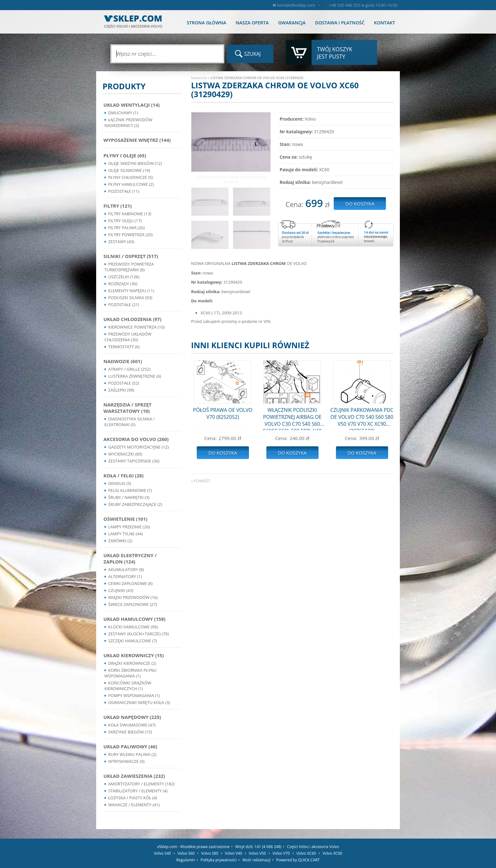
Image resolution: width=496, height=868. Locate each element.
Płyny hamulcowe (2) (131, 184)
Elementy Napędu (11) (131, 291)
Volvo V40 (234, 853)
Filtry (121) (118, 206)
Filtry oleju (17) (125, 221)
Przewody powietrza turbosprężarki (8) (129, 267)
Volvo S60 (186, 853)
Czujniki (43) (121, 590)
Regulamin (186, 860)
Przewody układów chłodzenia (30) (128, 337)
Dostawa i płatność (340, 23)
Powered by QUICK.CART (298, 860)
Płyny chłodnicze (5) (130, 177)
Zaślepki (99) (121, 390)
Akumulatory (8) (126, 569)
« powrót (201, 481)
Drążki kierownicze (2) (132, 663)
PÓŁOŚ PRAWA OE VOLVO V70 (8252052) (223, 413)
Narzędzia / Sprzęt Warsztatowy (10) (127, 408)
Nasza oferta (252, 23)
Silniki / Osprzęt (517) (131, 256)
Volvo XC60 (306, 853)
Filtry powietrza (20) (130, 235)
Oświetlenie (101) (125, 519)
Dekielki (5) (120, 483)
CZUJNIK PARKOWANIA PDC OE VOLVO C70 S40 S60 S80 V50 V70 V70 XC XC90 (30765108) (362, 418)
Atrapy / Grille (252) (129, 369)
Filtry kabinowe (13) (130, 214)
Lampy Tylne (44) (125, 534)
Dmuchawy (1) (123, 113)
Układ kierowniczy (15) (134, 655)
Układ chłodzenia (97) (133, 319)
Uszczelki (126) (124, 277)
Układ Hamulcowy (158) (134, 619)
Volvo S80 (210, 853)
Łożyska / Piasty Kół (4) (133, 798)
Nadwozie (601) (123, 361)
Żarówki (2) (120, 541)
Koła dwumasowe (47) (132, 725)
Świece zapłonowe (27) (133, 604)
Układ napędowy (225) (132, 717)
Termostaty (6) (124, 347)
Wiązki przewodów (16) (133, 597)
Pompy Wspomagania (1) (134, 695)
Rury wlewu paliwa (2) (132, 754)
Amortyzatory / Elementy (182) (141, 784)
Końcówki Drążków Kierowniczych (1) (128, 686)
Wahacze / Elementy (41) (134, 805)
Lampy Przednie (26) (129, 527)
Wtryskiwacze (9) (126, 761)
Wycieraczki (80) (125, 454)
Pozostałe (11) (124, 191)
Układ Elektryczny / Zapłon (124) (130, 558)
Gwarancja (292, 23)
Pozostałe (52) (124, 383)
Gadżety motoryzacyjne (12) (138, 447)
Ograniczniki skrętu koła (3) (139, 702)
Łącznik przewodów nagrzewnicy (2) (128, 123)
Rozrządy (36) (123, 284)
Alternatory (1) (125, 576)
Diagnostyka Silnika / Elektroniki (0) (130, 422)
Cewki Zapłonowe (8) (130, 583)
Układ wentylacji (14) (132, 105)
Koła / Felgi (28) (124, 475)
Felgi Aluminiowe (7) (130, 490)
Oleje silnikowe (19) (129, 170)
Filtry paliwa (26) (127, 228)
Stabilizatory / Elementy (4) (138, 791)
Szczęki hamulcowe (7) (133, 641)
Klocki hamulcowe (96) (133, 627)
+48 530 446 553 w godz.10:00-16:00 (363, 5)
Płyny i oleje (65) (125, 155)
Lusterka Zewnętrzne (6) (135, 376)
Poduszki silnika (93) (130, 298)
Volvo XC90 (332, 853)
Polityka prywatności (219, 860)
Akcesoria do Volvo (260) (136, 439)
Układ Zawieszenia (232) (134, 776)
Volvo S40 (162, 853)
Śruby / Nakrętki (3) (129, 497)
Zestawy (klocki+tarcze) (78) (139, 634)
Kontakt (384, 23)
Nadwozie (199, 78)
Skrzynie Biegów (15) (130, 732)
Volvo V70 (281, 853)
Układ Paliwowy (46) (130, 746)
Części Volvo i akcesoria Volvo (313, 847)
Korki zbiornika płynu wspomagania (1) (130, 673)
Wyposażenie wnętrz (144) (137, 140)
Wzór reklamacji (256, 860)
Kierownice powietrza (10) (136, 327)
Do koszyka (223, 453)
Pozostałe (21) (124, 305)
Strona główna (206, 23)
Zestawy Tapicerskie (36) (134, 461)
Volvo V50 (257, 853)
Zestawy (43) (121, 242)
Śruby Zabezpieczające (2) (135, 504)
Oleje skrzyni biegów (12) (135, 163)
